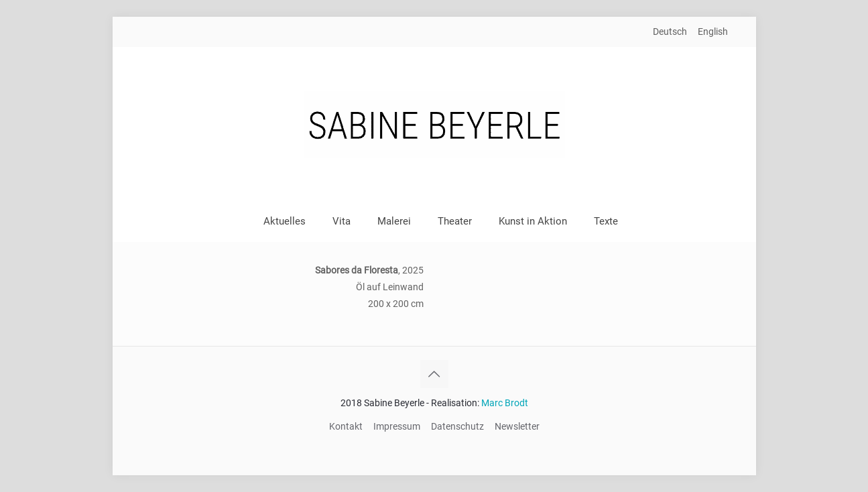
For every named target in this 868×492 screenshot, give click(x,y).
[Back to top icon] (434, 374)
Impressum (397, 426)
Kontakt (346, 426)
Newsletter (517, 426)
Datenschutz (457, 426)
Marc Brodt (505, 403)
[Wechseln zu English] (713, 32)
